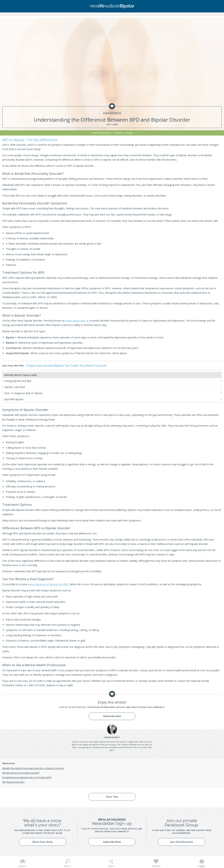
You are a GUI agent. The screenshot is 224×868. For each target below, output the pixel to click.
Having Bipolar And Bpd (18, 381)
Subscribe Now (112, 716)
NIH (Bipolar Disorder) (13, 782)
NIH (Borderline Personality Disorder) (21, 773)
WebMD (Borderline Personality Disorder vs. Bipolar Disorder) (33, 768)
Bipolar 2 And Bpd (15, 387)
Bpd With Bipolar (14, 399)
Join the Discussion (181, 842)
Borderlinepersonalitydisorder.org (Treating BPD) (27, 777)
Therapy (129, 133)
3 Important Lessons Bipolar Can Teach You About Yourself (66, 366)
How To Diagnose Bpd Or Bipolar (23, 393)
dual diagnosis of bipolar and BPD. (50, 584)
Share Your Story (43, 842)
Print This (112, 797)
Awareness (112, 113)
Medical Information (101, 133)
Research (118, 133)
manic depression (75, 321)
